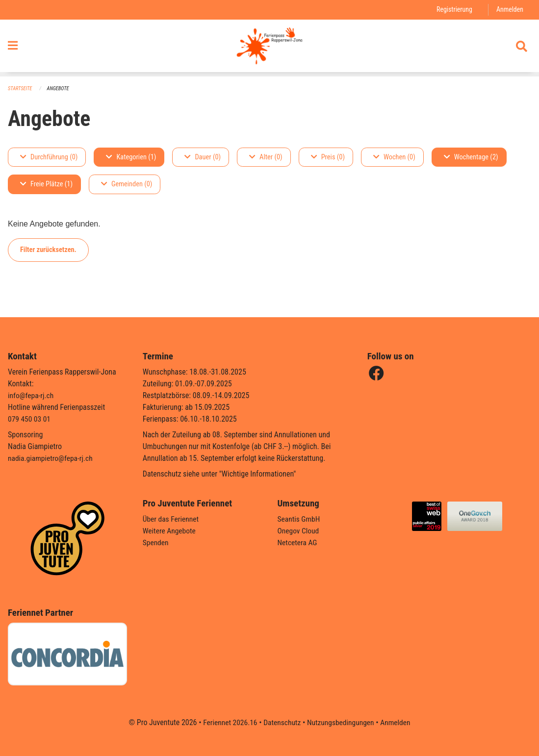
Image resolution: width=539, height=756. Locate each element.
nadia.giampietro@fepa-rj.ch (52, 458)
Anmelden (509, 10)
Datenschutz (281, 722)
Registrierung (453, 10)
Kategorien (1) (131, 157)
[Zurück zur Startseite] (269, 48)
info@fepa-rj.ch (32, 395)
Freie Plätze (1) (46, 185)
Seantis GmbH (300, 519)
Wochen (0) (394, 157)
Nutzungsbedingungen (342, 722)
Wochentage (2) (471, 157)
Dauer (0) (203, 157)
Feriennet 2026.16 (228, 722)
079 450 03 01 (30, 419)
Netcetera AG (298, 542)
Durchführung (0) (49, 157)
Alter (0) (266, 157)
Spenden (156, 542)
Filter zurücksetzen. (48, 250)
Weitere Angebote (170, 531)
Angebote (60, 88)
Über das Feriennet (172, 519)
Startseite (21, 88)
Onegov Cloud (299, 531)
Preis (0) (328, 157)
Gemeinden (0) (127, 185)
